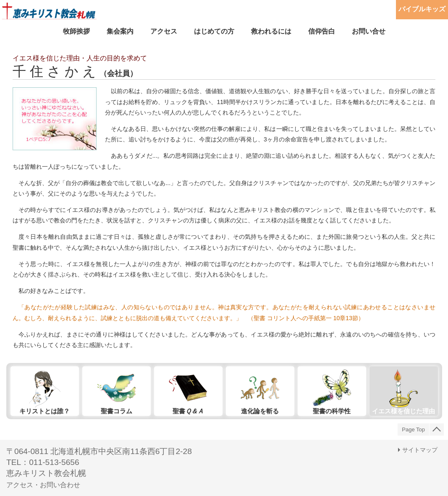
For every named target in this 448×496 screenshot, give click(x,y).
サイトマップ (420, 450)
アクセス (164, 31)
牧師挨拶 (76, 31)
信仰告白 (322, 31)
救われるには (271, 31)
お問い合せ (369, 31)
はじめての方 (214, 31)
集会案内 (120, 31)
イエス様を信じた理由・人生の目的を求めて (80, 58)
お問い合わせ (60, 485)
